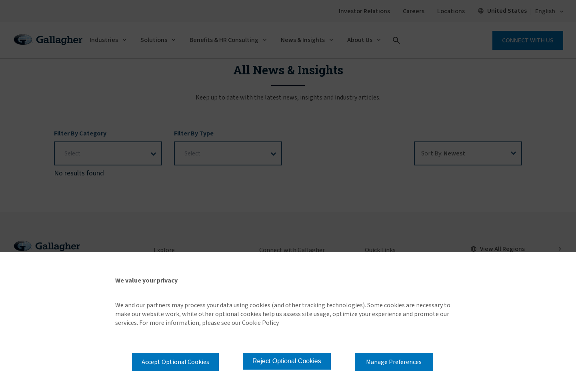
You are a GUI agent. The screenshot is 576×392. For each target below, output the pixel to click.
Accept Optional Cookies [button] (175, 362)
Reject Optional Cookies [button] (287, 361)
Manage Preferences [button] (394, 362)
